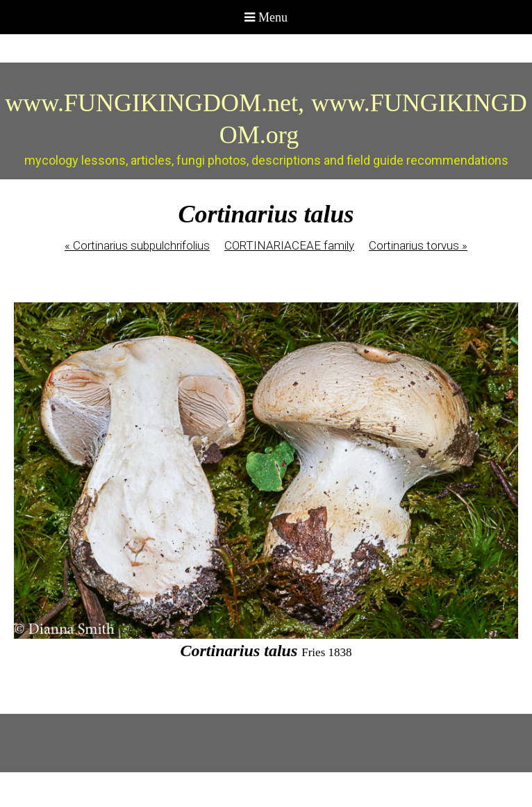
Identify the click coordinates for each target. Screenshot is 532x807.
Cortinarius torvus (418, 245)
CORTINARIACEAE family (289, 245)
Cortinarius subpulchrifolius (137, 245)
